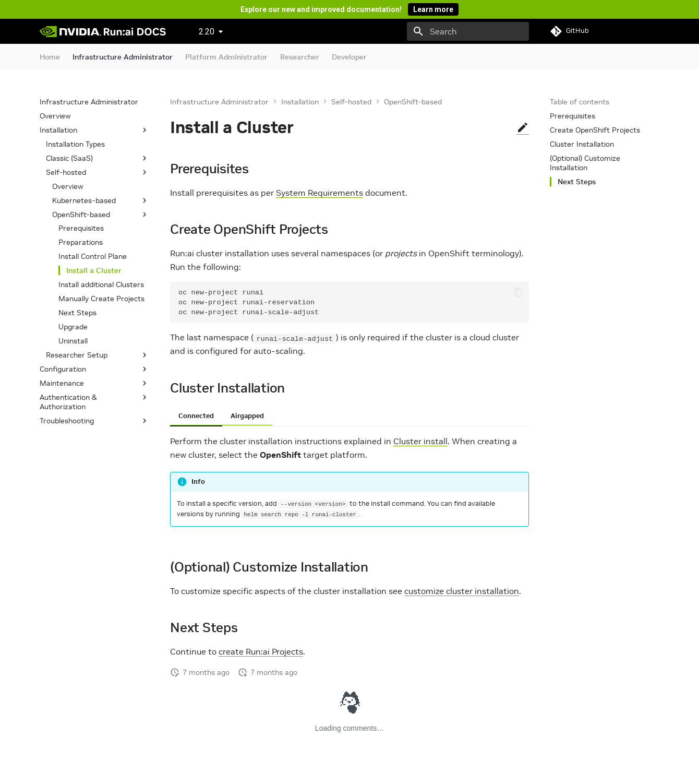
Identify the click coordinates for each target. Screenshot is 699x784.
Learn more (433, 9)
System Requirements (320, 193)
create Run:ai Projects (261, 651)
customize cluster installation (462, 591)
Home (50, 57)
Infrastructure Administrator (123, 57)
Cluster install (420, 441)
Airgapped (247, 416)
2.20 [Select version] (207, 32)
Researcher (300, 57)
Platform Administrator (226, 57)
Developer (349, 57)
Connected (196, 416)
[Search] (468, 31)
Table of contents (580, 102)
